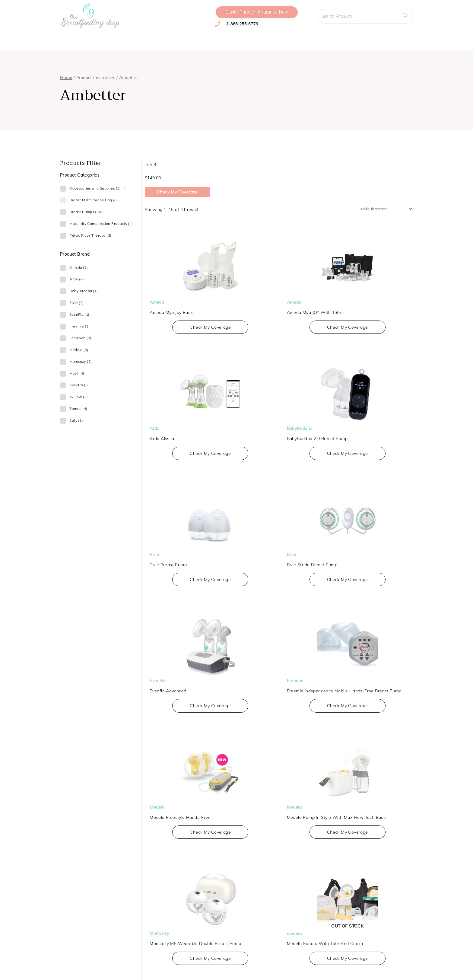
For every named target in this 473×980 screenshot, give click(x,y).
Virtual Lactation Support (289, 39)
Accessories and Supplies (173, 39)
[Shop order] (381, 209)
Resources (335, 39)
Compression (121, 39)
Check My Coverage (177, 192)
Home (66, 78)
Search (407, 13)
